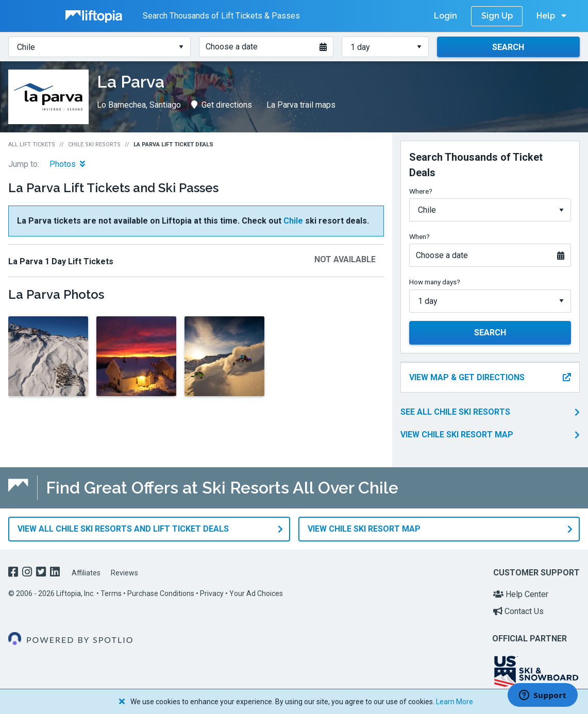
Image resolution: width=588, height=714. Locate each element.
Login (446, 16)
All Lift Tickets (32, 144)
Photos (67, 164)
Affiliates (86, 573)
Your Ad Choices (256, 593)
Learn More (455, 702)
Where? (421, 191)
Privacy (212, 593)
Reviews (124, 573)
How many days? (435, 282)
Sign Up (497, 16)
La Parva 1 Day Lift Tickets (61, 261)
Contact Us (518, 611)
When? (419, 236)
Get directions (222, 105)
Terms (111, 593)
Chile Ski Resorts (94, 144)
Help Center (521, 594)
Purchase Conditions (161, 593)
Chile (293, 221)
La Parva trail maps (301, 105)
